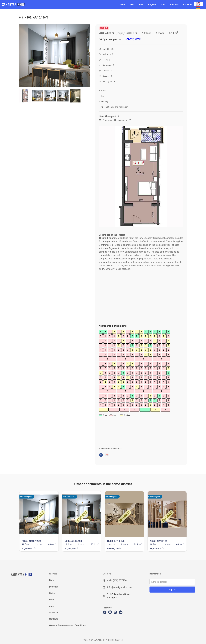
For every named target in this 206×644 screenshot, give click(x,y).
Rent (141, 4)
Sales (132, 4)
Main (122, 4)
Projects (152, 4)
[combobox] (199, 4)
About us (174, 4)
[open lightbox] (141, 177)
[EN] (199, 4)
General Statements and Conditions (67, 625)
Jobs (163, 4)
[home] (59, 5)
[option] (199, 8)
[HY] (199, 8)
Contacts (188, 4)
